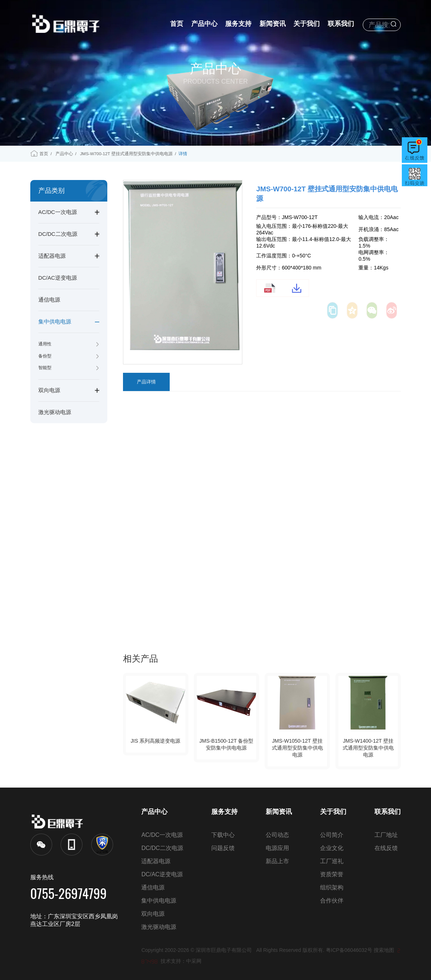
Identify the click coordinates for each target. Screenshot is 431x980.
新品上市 (277, 861)
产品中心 (204, 24)
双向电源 (49, 390)
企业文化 (332, 848)
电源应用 (277, 848)
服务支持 (238, 24)
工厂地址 (386, 835)
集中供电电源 (55, 322)
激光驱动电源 (55, 412)
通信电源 (49, 300)
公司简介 (332, 835)
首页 (177, 24)
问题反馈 (223, 848)
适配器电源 (52, 256)
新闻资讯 (273, 24)
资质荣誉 (332, 874)
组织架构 (332, 887)
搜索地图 (384, 950)
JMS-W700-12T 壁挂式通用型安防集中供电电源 (126, 154)
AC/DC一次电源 (58, 212)
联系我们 (341, 24)
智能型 (45, 368)
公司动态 (277, 835)
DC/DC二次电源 (58, 234)
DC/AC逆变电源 (58, 278)
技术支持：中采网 (181, 961)
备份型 (45, 356)
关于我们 (307, 24)
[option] (183, 266)
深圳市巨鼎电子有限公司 (226, 950)
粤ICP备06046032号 (349, 950)
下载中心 (223, 835)
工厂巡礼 (332, 861)
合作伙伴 (332, 901)
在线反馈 (386, 848)
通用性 (45, 344)
